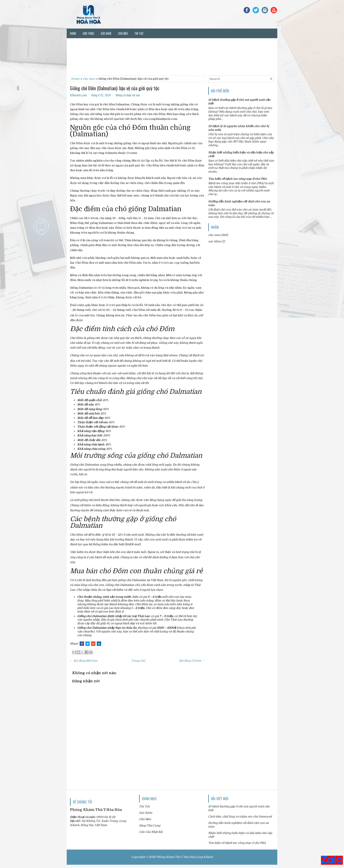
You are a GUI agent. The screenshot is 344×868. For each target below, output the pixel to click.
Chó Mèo (145, 819)
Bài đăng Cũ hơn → (192, 661)
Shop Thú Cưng (150, 826)
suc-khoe (215, 241)
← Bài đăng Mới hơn (84, 661)
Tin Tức (145, 806)
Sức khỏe (106, 33)
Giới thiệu (88, 33)
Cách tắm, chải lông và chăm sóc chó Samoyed (240, 817)
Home (73, 33)
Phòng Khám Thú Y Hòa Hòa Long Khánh (185, 857)
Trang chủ (138, 661)
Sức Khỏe (146, 813)
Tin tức (139, 33)
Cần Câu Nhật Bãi (151, 832)
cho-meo (89, 79)
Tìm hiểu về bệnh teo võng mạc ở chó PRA (237, 179)
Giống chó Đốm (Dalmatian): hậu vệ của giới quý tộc (115, 88)
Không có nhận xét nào (128, 95)
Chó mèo (123, 33)
